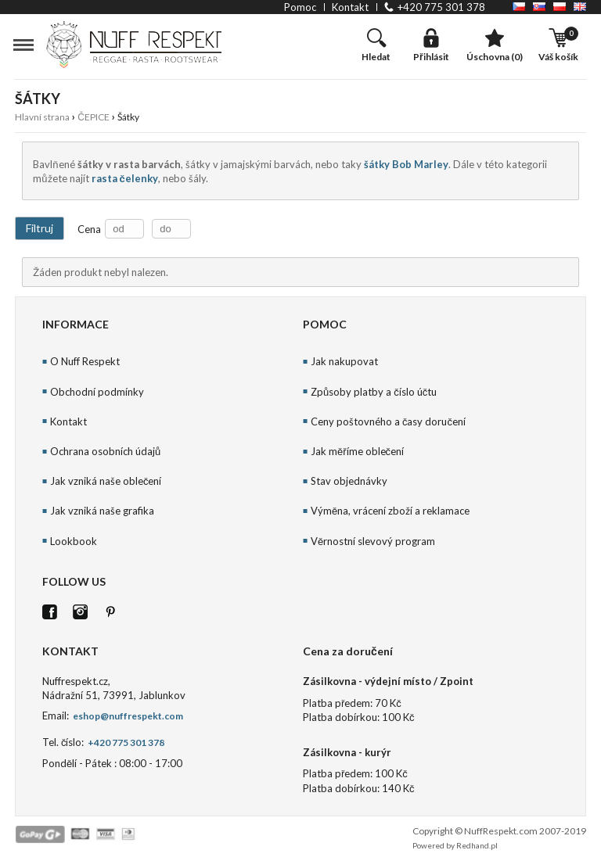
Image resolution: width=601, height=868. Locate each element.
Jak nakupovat (344, 361)
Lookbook (74, 541)
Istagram (80, 612)
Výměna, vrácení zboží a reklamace (390, 511)
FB (50, 612)
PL (560, 7)
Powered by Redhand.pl (455, 845)
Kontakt (68, 421)
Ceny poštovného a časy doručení (388, 421)
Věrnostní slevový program (373, 541)
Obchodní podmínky (97, 392)
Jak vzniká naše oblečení (106, 481)
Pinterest (111, 612)
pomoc (300, 7)
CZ (519, 7)
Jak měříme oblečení (357, 451)
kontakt (350, 7)
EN (580, 7)
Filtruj (40, 228)
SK (539, 7)
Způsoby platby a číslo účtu (374, 392)
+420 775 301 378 (441, 7)
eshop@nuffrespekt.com (127, 716)
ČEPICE (94, 117)
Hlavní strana (42, 117)
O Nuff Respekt (85, 361)
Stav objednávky (349, 481)
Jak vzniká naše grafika (102, 511)
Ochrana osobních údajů (105, 451)
